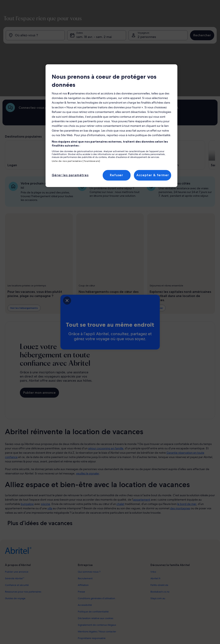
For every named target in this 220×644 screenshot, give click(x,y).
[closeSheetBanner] (42, 299)
